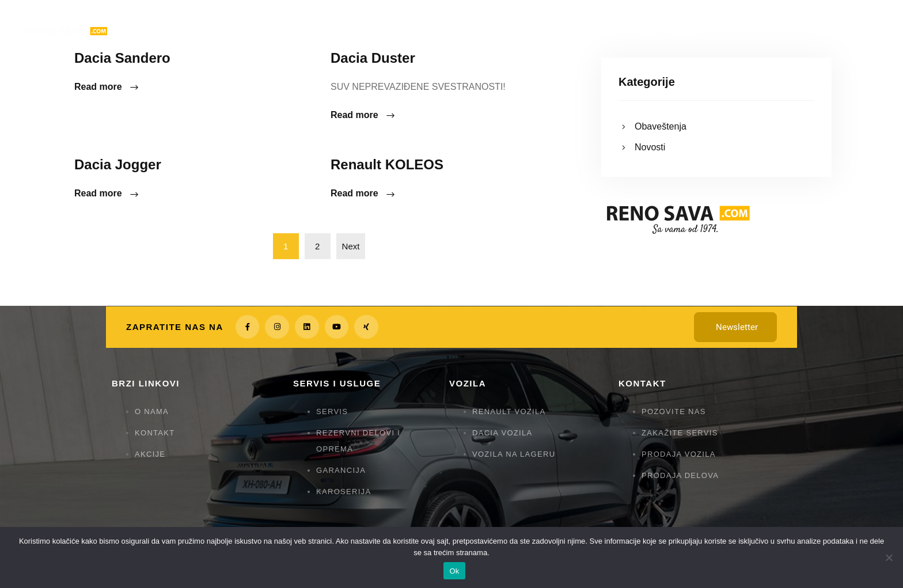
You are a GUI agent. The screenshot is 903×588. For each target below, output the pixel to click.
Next (351, 246)
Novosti (650, 147)
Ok (454, 571)
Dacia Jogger (118, 164)
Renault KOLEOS (387, 164)
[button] (735, 327)
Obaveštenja (661, 126)
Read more (107, 88)
